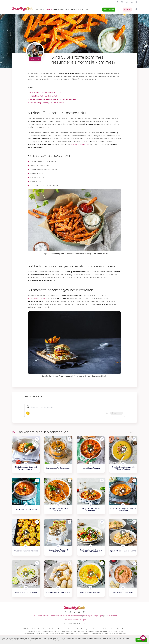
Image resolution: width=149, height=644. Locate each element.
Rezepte (40, 9)
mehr (132, 432)
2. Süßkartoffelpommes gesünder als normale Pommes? (52, 99)
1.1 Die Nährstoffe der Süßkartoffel (44, 96)
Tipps (49, 9)
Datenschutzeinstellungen (75, 620)
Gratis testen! (109, 9)
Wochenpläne (61, 9)
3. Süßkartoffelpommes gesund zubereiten (46, 103)
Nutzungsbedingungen (93, 616)
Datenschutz (77, 616)
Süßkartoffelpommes (79, 145)
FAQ (35, 616)
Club (85, 9)
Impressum (65, 616)
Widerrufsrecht (110, 616)
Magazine (76, 9)
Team (40, 616)
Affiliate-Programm (51, 616)
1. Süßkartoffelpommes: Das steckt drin (45, 92)
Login (127, 10)
